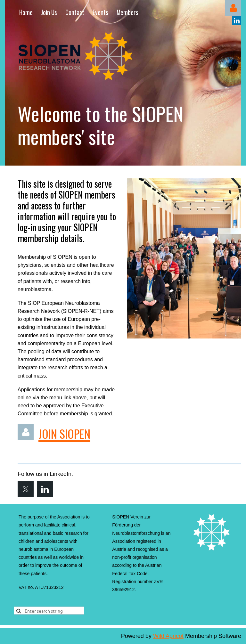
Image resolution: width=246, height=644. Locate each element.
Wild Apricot (168, 636)
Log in (233, 8)
